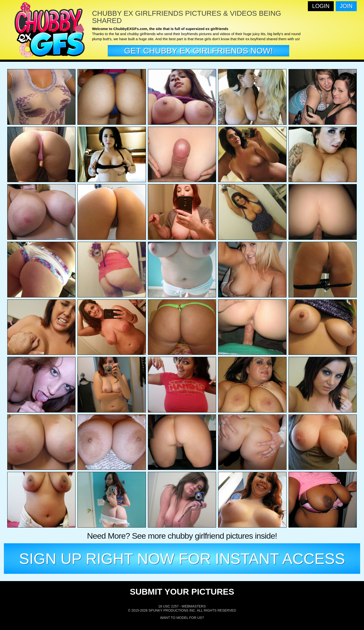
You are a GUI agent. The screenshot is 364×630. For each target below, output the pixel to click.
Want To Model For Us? (182, 618)
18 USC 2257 (168, 606)
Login (321, 6)
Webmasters (194, 606)
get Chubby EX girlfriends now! (199, 51)
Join (346, 6)
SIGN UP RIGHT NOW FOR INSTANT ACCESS (182, 559)
